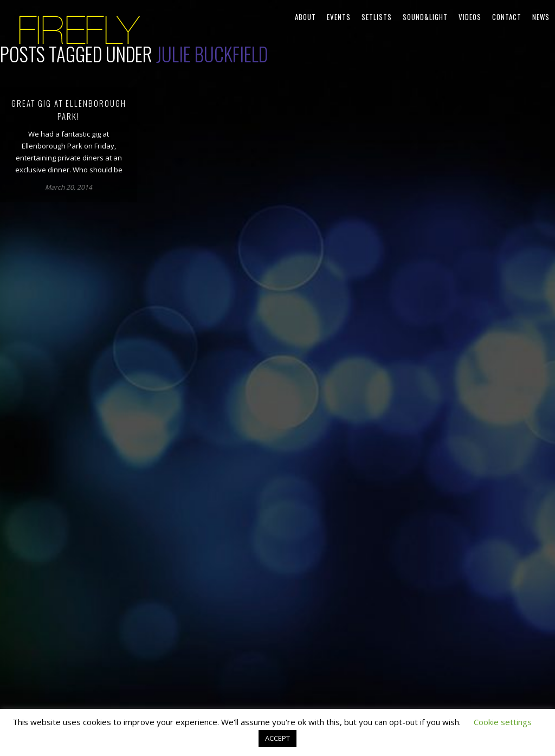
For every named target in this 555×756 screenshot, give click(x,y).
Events (339, 17)
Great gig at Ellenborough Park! (69, 109)
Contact (507, 17)
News (541, 17)
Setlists (377, 17)
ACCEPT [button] (277, 738)
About (305, 17)
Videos (470, 17)
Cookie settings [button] (503, 722)
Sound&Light (425, 17)
